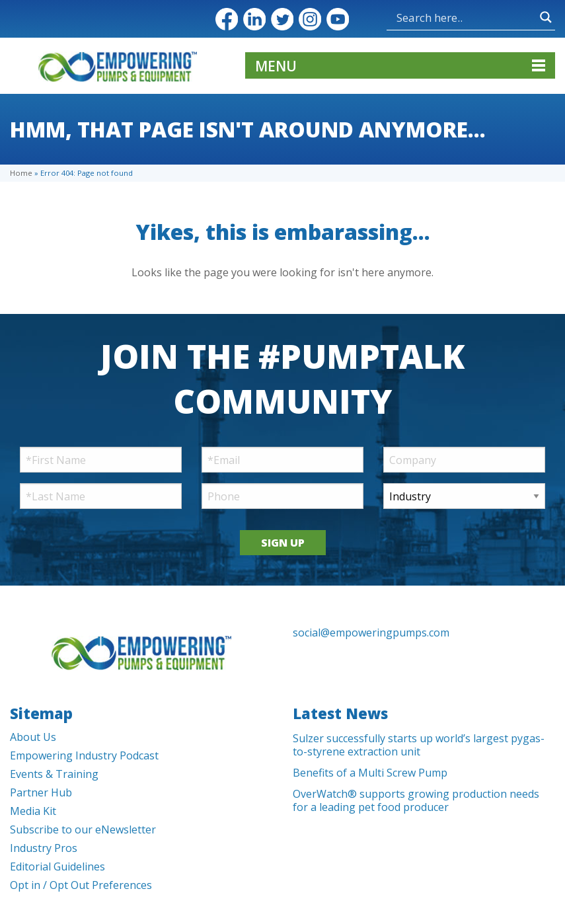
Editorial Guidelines (57, 866)
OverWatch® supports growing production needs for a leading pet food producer (416, 800)
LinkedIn (254, 19)
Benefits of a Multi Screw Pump (370, 773)
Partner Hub (41, 792)
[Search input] (431, 17)
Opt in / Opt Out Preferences (81, 885)
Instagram (310, 19)
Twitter (282, 19)
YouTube (338, 19)
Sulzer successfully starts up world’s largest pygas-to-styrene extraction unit (419, 745)
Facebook (227, 19)
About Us (33, 737)
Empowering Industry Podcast (84, 755)
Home (21, 173)
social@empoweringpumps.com (371, 633)
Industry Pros (44, 848)
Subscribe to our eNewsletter (83, 829)
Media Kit (33, 811)
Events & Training (54, 774)
